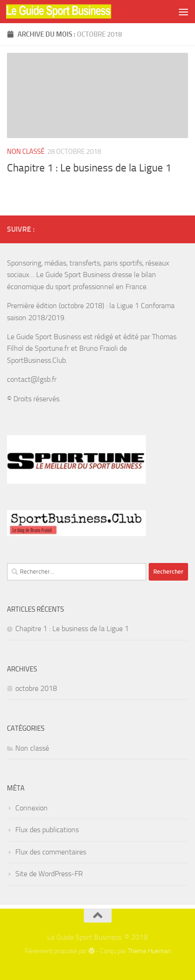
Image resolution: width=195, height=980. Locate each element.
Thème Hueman (149, 951)
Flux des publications (47, 830)
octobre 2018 (36, 688)
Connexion (31, 808)
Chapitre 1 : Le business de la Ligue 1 (89, 168)
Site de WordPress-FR (49, 874)
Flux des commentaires (51, 852)
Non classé (26, 152)
